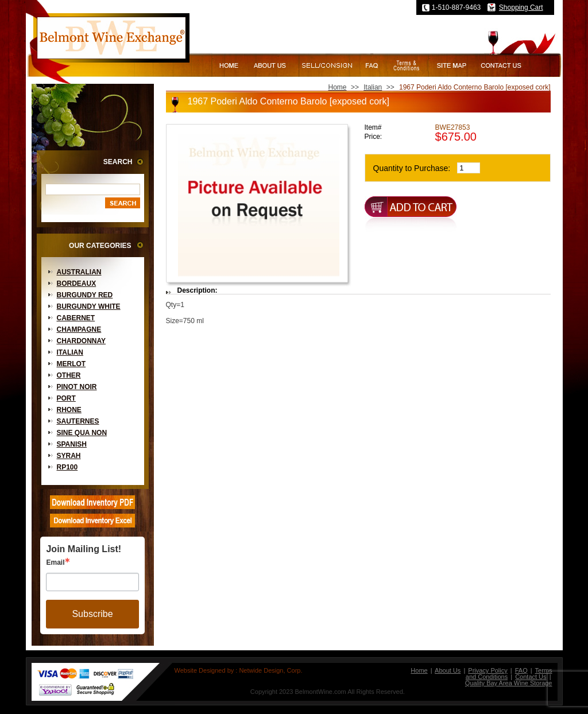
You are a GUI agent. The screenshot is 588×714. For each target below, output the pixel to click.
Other (69, 375)
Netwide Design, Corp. (270, 670)
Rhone (69, 410)
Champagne (79, 329)
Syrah (69, 456)
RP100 (67, 467)
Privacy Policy (488, 670)
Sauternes (78, 421)
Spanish (72, 444)
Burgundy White (89, 306)
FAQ (521, 670)
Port (66, 398)
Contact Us (531, 677)
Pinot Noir (77, 387)
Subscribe (92, 614)
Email (55, 562)
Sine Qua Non (82, 433)
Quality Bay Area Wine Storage (509, 683)
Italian (70, 352)
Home (338, 87)
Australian (79, 272)
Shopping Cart (521, 7)
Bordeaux (77, 284)
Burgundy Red (85, 295)
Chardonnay (82, 341)
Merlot (71, 364)
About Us (448, 670)
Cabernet (76, 318)
